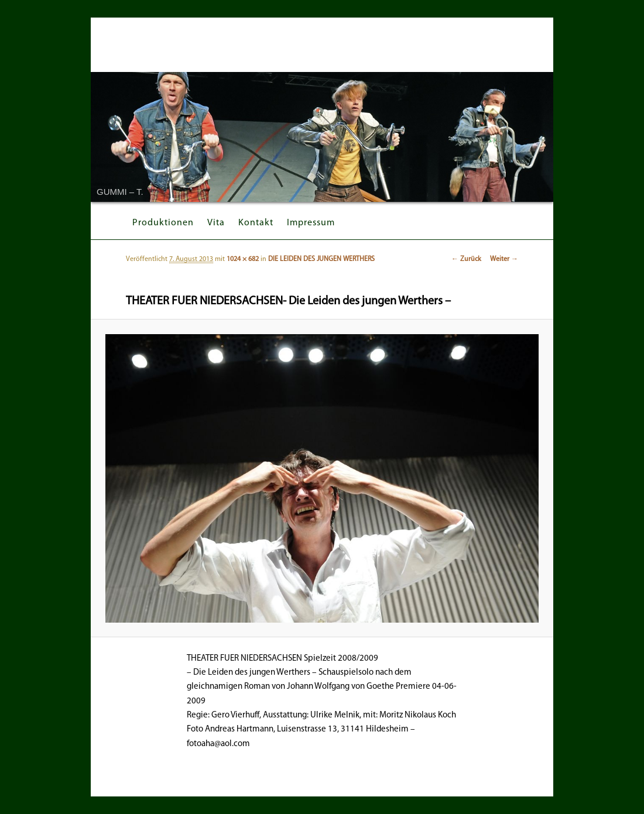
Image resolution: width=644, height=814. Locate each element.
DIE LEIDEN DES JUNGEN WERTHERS (321, 259)
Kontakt (256, 223)
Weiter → (504, 259)
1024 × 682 (243, 259)
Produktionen (163, 223)
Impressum (311, 223)
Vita (216, 223)
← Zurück (466, 259)
